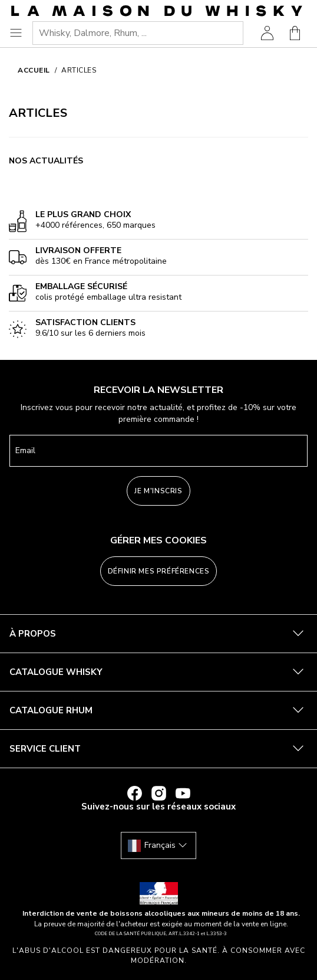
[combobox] (138, 33)
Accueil (34, 70)
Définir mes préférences (159, 571)
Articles (79, 70)
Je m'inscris (158, 491)
